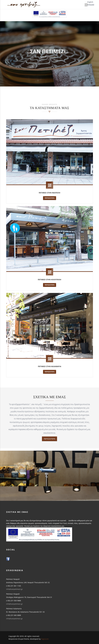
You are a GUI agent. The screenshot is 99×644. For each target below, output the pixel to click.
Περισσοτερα (50, 198)
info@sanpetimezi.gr (14, 589)
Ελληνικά (91, 5)
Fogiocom (45, 639)
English (90, 2)
